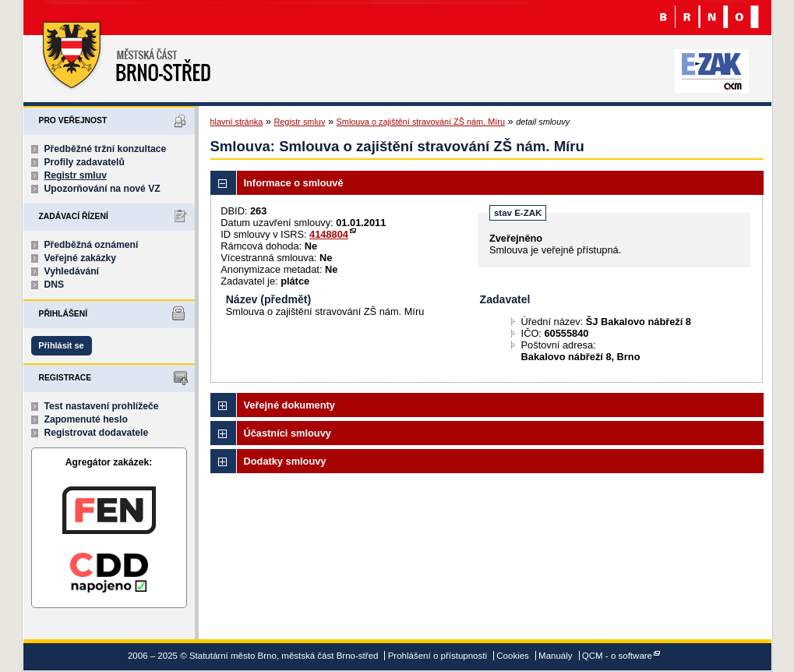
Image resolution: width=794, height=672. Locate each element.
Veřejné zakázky (81, 258)
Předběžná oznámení (92, 245)
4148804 (329, 234)
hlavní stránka (237, 122)
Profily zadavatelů (85, 162)
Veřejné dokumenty (289, 405)
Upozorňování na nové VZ (102, 189)
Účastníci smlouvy (288, 433)
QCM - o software (617, 656)
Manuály (556, 656)
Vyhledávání (72, 271)
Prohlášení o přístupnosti (438, 656)
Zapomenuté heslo (86, 419)
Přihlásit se (61, 345)
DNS (55, 285)
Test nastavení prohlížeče (102, 406)
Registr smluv (76, 175)
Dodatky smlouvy (285, 461)
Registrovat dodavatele (97, 433)
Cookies (513, 656)
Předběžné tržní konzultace (106, 149)
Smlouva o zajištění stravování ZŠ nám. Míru (421, 122)
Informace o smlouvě (294, 183)
